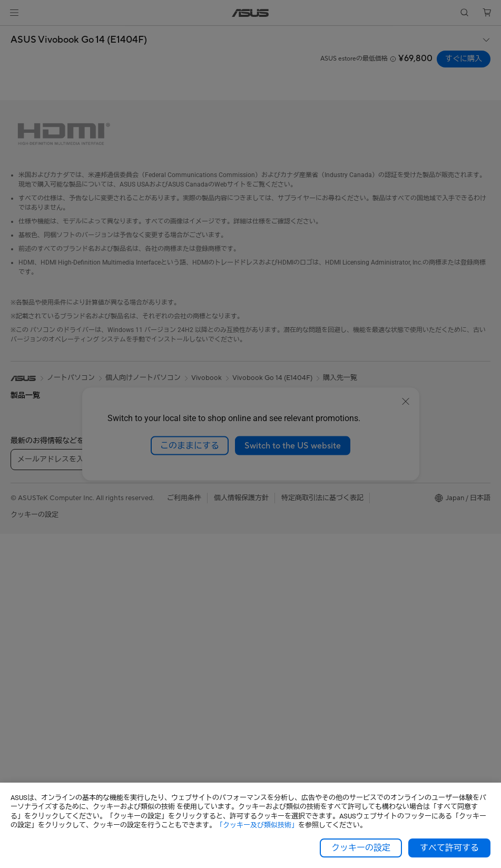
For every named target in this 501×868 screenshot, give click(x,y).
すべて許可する (449, 848)
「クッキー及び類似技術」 (257, 825)
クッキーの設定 (361, 848)
